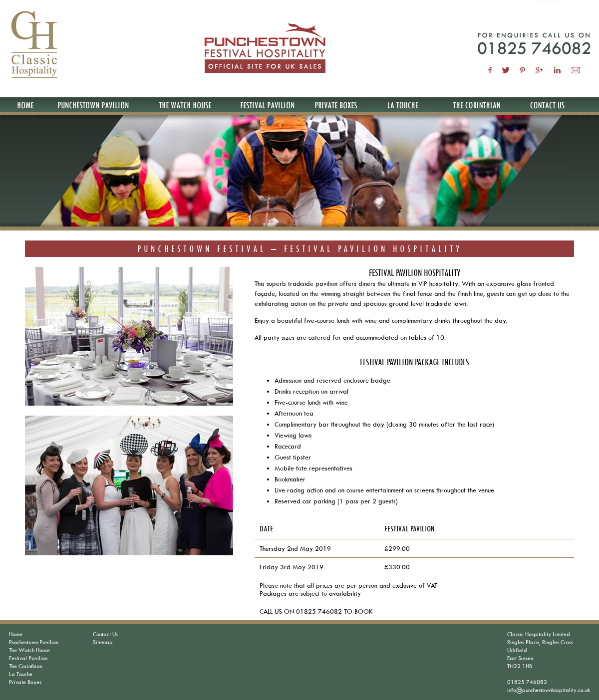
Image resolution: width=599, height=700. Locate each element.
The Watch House (29, 650)
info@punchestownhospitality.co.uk (549, 690)
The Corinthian (26, 666)
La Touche (21, 674)
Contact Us (105, 634)
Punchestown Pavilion (34, 642)
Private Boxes (25, 682)
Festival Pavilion (28, 658)
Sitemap (103, 642)
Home (16, 634)
